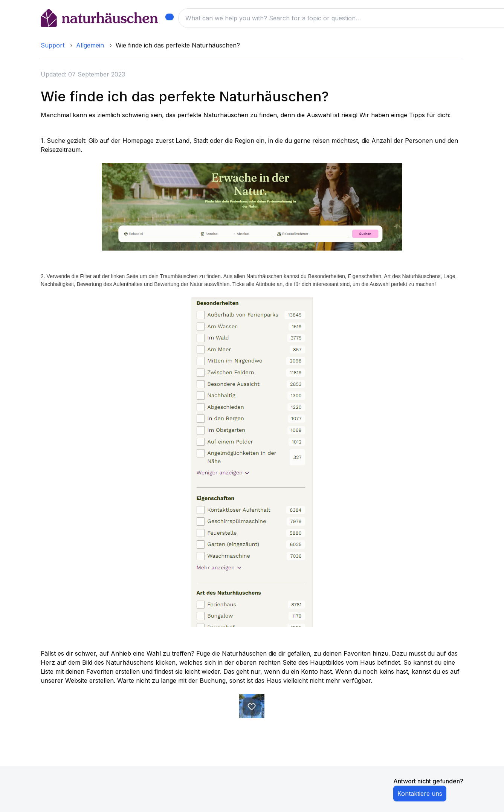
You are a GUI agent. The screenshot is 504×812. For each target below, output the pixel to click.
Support (53, 45)
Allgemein (90, 45)
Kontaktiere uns (420, 794)
